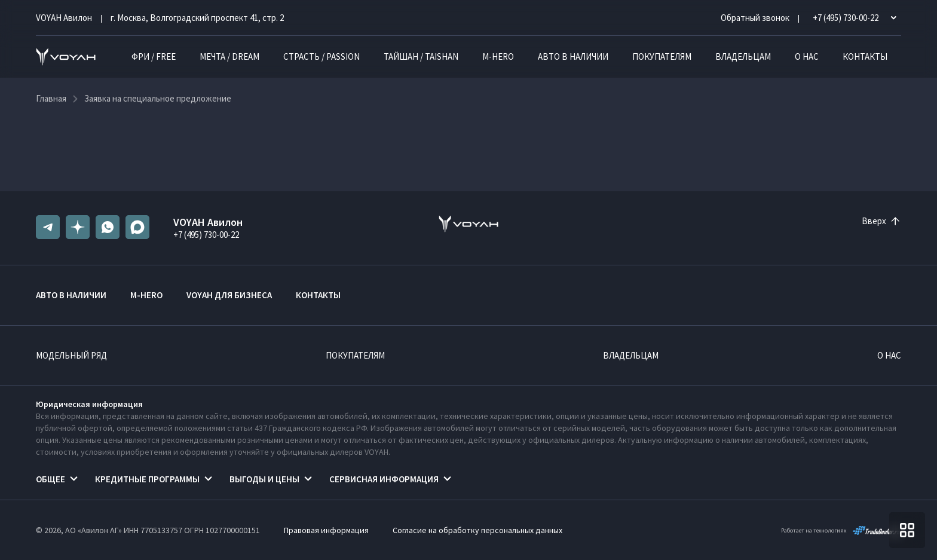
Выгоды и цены (264, 479)
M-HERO (498, 56)
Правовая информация (326, 530)
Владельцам (743, 56)
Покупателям (662, 56)
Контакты (865, 56)
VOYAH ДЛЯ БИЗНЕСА (229, 295)
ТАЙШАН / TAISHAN (421, 56)
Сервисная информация (384, 479)
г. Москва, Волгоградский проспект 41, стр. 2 (197, 18)
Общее (50, 479)
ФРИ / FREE (154, 56)
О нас (807, 56)
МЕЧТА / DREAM (229, 56)
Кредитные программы (147, 479)
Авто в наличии (573, 56)
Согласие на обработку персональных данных (477, 530)
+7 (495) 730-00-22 (206, 235)
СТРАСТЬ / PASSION (321, 56)
